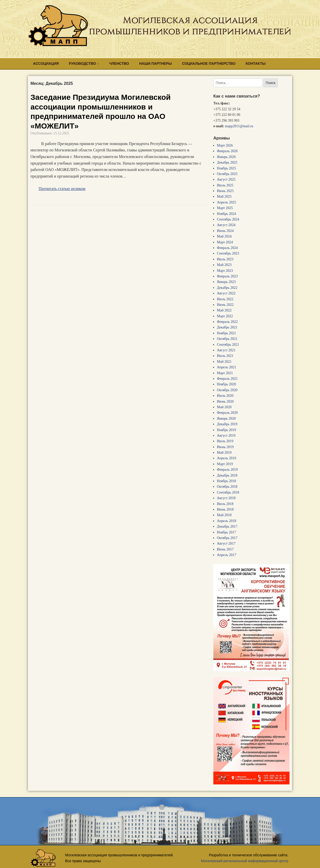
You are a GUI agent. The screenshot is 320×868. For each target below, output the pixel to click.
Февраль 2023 (227, 276)
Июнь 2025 (225, 191)
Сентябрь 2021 (228, 345)
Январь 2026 (226, 157)
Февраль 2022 (227, 322)
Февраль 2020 (227, 413)
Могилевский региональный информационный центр (245, 861)
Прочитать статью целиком (62, 189)
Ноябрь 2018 (226, 481)
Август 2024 (226, 225)
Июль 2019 (225, 441)
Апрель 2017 (227, 555)
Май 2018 (224, 515)
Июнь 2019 (225, 447)
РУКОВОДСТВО (82, 64)
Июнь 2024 (225, 231)
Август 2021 (226, 350)
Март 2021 (225, 373)
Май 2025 (224, 196)
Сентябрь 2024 (228, 219)
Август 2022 (226, 293)
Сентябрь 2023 (228, 253)
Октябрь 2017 (227, 538)
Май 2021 (224, 362)
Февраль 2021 (227, 379)
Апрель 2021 (227, 367)
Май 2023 (224, 265)
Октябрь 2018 (227, 487)
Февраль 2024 (227, 248)
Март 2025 (225, 208)
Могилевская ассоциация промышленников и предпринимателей (190, 26)
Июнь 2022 (225, 305)
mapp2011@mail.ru (239, 126)
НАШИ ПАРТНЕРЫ (156, 64)
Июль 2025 (225, 185)
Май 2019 (224, 453)
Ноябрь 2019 (226, 430)
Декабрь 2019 (227, 424)
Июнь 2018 (225, 509)
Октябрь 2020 (227, 390)
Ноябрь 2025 (226, 168)
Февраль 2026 (227, 151)
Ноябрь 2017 (226, 532)
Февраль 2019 (227, 470)
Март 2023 (225, 271)
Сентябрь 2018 (228, 492)
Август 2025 (226, 179)
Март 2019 (225, 464)
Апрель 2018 (227, 521)
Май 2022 (224, 310)
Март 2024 (225, 242)
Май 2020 (224, 407)
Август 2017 (226, 543)
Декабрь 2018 (227, 475)
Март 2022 (225, 316)
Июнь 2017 (225, 549)
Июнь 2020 (225, 401)
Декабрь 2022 (227, 288)
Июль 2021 (225, 356)
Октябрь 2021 (227, 339)
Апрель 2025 (227, 202)
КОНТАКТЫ (255, 64)
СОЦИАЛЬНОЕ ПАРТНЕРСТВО (209, 64)
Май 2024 (224, 236)
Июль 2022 (225, 299)
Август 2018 (226, 498)
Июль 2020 (225, 396)
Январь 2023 (226, 282)
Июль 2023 (225, 259)
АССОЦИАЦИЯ (46, 64)
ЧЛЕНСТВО (119, 64)
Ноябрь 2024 (226, 214)
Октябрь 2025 (227, 174)
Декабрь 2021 (227, 327)
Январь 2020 (226, 419)
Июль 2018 (225, 504)
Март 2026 (225, 145)
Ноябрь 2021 (226, 333)
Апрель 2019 (227, 458)
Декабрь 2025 (227, 162)
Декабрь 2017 (227, 526)
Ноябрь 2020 (226, 384)
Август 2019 (226, 436)
